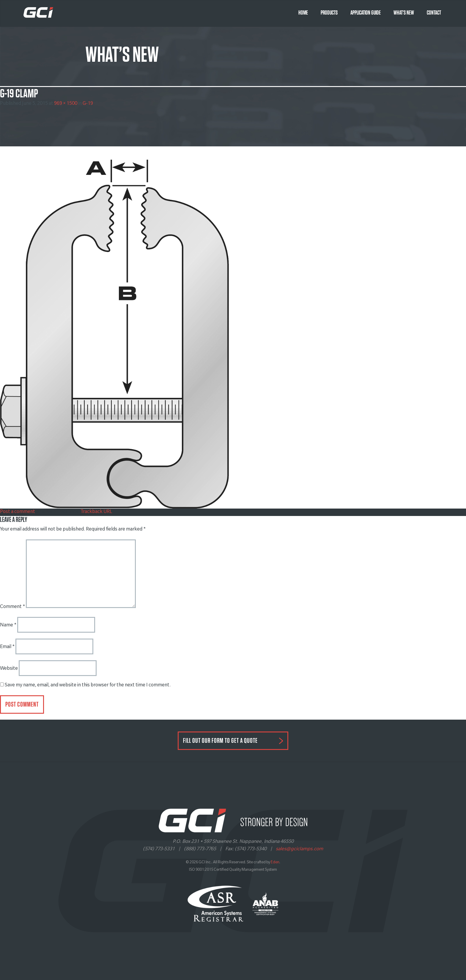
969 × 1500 (66, 104)
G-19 (88, 104)
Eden (275, 863)
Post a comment (18, 512)
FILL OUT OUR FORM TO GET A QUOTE (220, 741)
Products (329, 13)
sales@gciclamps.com (299, 849)
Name (8, 626)
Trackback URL (96, 512)
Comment (12, 607)
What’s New (404, 13)
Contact (434, 13)
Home (303, 13)
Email (7, 647)
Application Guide (366, 13)
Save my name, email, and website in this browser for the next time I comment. (88, 685)
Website (9, 669)
